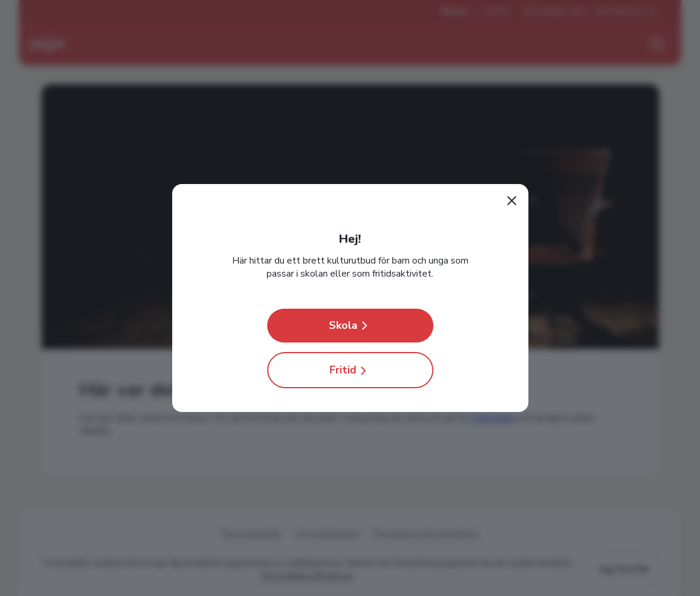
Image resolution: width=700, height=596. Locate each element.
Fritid (350, 370)
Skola (350, 326)
